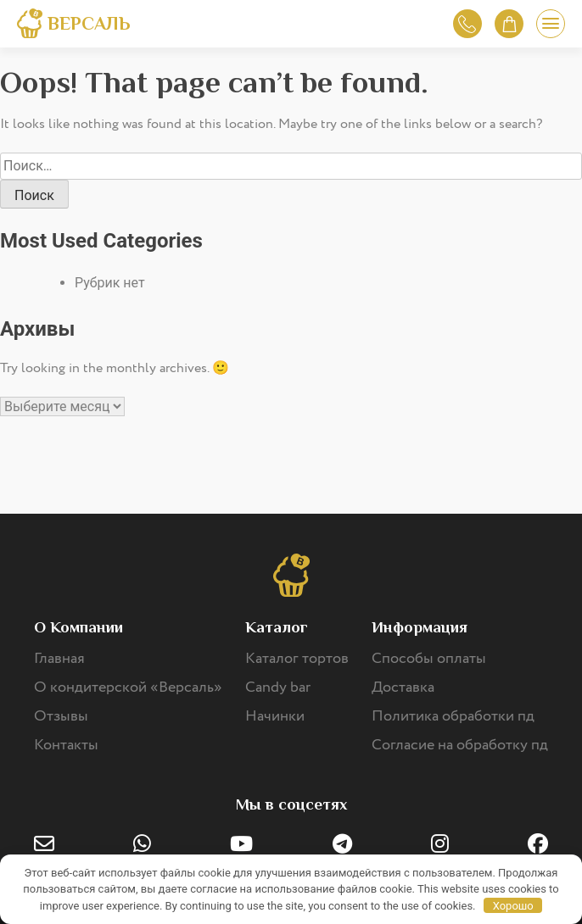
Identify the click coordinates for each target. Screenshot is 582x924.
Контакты (66, 745)
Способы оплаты (429, 659)
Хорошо (513, 906)
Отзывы (61, 716)
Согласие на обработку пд (460, 745)
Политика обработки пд (453, 716)
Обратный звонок (467, 24)
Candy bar (278, 687)
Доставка (403, 687)
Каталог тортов (297, 659)
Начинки (275, 716)
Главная (59, 659)
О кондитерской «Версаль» (128, 687)
